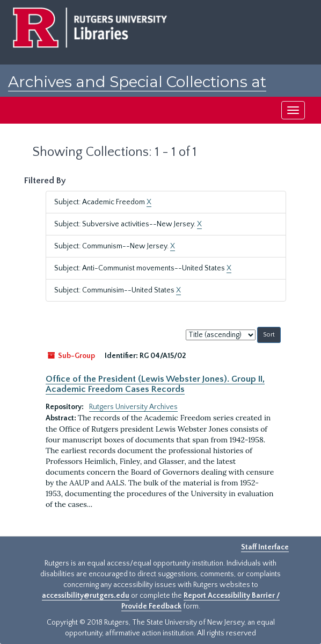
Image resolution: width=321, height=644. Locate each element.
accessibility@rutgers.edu (86, 596)
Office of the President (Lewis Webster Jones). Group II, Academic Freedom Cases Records (155, 384)
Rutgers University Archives (133, 407)
